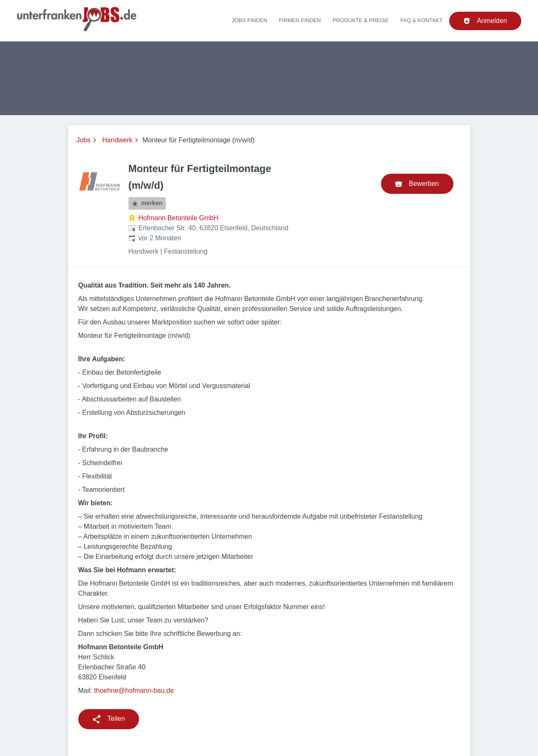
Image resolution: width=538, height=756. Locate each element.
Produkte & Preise (361, 20)
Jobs (84, 140)
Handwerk (117, 140)
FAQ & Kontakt (421, 20)
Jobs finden (250, 20)
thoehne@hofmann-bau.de (134, 690)
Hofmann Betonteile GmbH (179, 218)
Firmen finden (300, 20)
